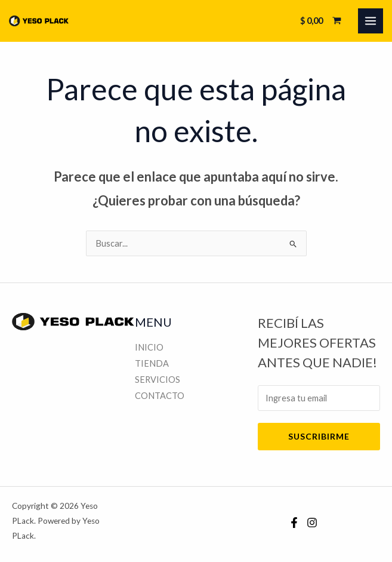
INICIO (149, 347)
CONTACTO (160, 396)
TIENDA (152, 363)
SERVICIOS (158, 380)
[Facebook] (294, 523)
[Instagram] (312, 523)
